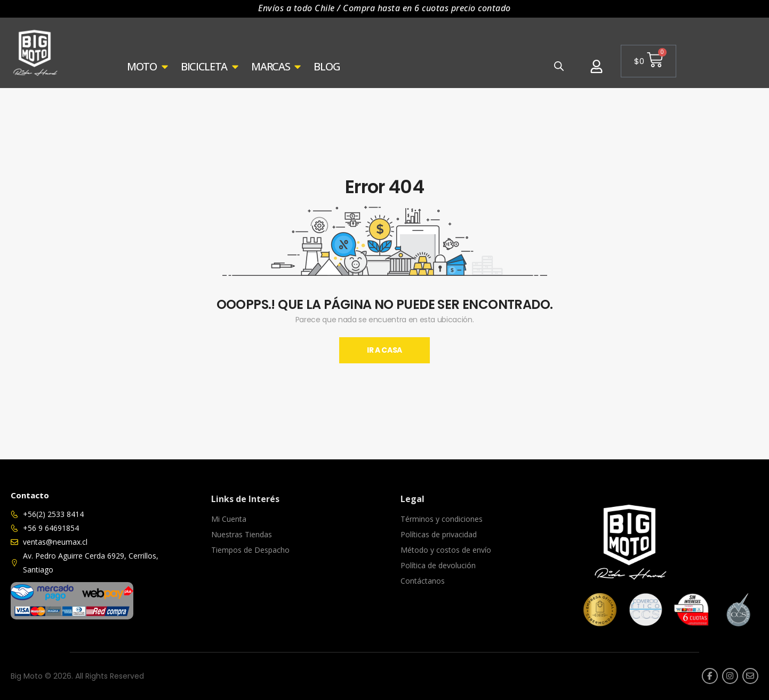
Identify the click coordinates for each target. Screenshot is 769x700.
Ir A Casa (384, 350)
